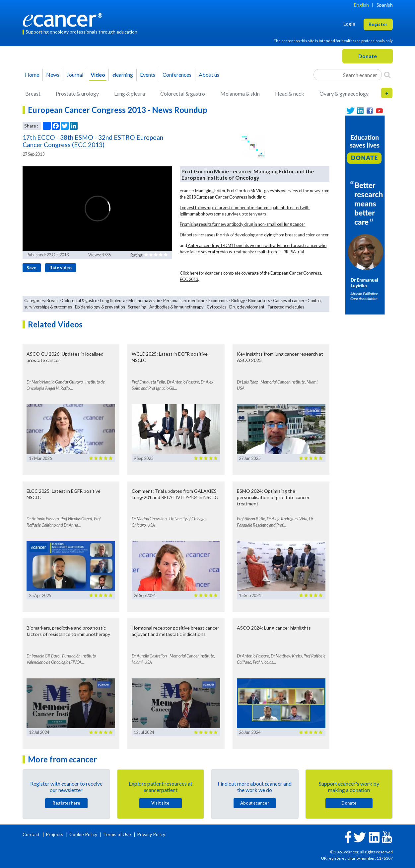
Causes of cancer (289, 301)
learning (123, 75)
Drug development (247, 307)
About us (209, 75)
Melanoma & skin (240, 93)
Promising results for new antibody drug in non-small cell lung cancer (242, 224)
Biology (238, 301)
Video (98, 75)
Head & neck (290, 93)
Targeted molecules (286, 307)
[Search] (387, 75)
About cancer (255, 803)
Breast (33, 93)
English (361, 5)
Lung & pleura (130, 93)
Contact (32, 834)
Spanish (385, 5)
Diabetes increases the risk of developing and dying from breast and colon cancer (254, 235)
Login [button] (349, 24)
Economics (218, 301)
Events (148, 75)
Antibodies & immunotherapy (176, 307)
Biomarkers (259, 301)
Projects (55, 834)
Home (32, 75)
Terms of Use (117, 834)
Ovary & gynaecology (344, 93)
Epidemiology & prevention (100, 307)
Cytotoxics (216, 307)
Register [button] (378, 24)
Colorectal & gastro (183, 93)
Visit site (160, 803)
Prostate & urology (77, 93)
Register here (66, 803)
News (53, 75)
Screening (137, 307)
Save (32, 268)
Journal (75, 75)
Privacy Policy (151, 834)
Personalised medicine (184, 301)
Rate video (61, 268)
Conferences (177, 75)
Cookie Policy (83, 834)
